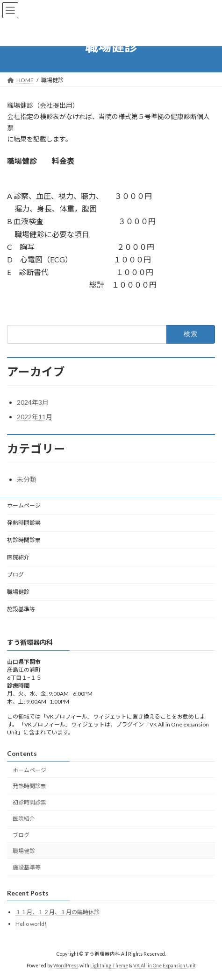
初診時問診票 (24, 540)
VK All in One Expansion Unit (165, 966)
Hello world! (31, 924)
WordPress (66, 966)
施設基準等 (21, 609)
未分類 (27, 479)
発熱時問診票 (24, 523)
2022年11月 (35, 417)
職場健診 (18, 592)
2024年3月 (33, 402)
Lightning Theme (109, 966)
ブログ (15, 575)
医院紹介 (18, 557)
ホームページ (24, 505)
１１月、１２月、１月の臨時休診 (57, 913)
